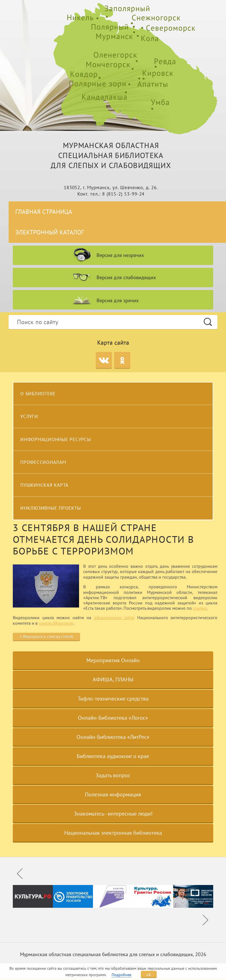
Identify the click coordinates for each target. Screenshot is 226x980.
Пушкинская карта (44, 485)
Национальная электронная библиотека (113, 833)
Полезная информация (113, 794)
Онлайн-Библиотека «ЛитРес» (113, 737)
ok (149, 974)
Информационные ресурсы (56, 439)
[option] (33, 896)
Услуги (29, 416)
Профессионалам (43, 462)
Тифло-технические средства (113, 699)
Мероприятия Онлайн (113, 660)
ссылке (200, 608)
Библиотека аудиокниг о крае (113, 756)
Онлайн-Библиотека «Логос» (113, 718)
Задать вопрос (113, 775)
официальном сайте (114, 617)
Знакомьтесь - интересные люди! (113, 814)
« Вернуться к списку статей (46, 636)
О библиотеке (38, 394)
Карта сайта (113, 342)
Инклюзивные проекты (51, 508)
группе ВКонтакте (56, 623)
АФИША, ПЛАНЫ (113, 679)
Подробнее (121, 975)
